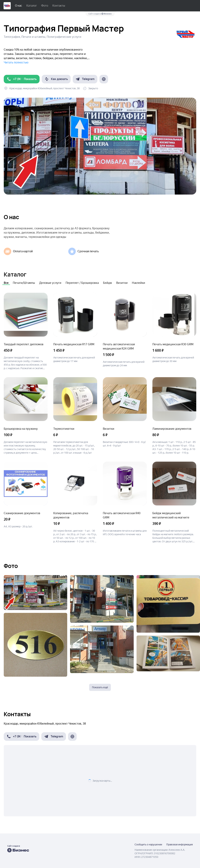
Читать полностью (16, 62)
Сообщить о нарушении (148, 844)
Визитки (122, 283)
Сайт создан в (100, 14)
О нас (19, 6)
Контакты (59, 6)
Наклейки (139, 283)
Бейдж (107, 283)
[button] (22, 79)
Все (6, 283)
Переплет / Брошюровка (82, 283)
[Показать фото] (35, 593)
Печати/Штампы (24, 283)
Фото (45, 6)
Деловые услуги (50, 283)
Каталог (32, 6)
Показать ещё (100, 687)
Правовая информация (180, 844)
